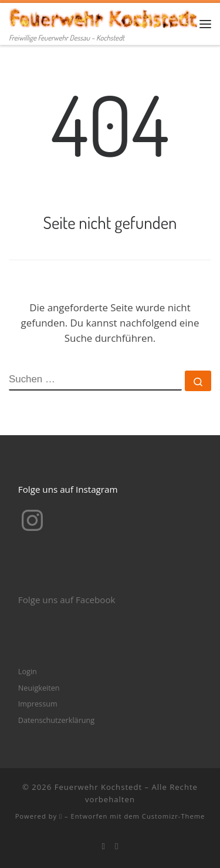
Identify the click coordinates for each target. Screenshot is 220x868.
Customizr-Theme (174, 816)
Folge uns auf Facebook (67, 600)
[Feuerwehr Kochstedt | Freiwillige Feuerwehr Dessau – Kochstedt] (104, 17)
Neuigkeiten (39, 688)
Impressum (38, 704)
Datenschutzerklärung (56, 720)
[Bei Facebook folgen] (103, 846)
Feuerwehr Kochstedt (98, 787)
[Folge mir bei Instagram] (117, 846)
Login (28, 671)
